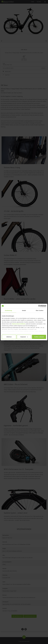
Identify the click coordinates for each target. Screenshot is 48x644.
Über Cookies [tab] (40, 310)
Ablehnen (9, 337)
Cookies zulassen (39, 337)
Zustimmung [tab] (8, 310)
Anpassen (24, 337)
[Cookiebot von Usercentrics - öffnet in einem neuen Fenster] (39, 306)
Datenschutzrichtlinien (19, 324)
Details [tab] (24, 310)
